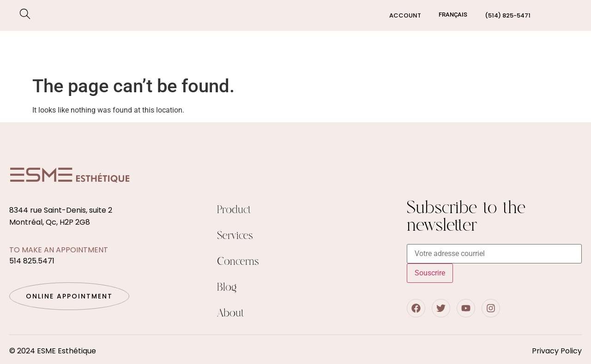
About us (463, 51)
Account (405, 15)
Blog (505, 51)
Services (47, 51)
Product (234, 210)
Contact (548, 51)
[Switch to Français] (453, 15)
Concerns (108, 51)
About (231, 313)
